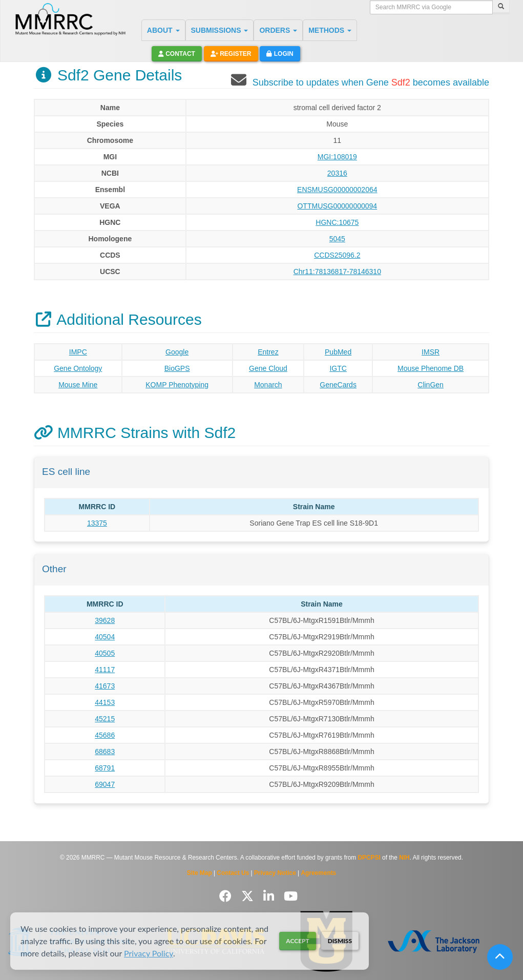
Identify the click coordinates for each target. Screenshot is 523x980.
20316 (337, 173)
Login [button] (280, 54)
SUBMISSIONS (220, 30)
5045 (337, 239)
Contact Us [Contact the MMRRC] (233, 873)
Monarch (268, 385)
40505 (105, 653)
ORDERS (278, 30)
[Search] (501, 7)
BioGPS (177, 368)
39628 (105, 620)
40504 (105, 637)
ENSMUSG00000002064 (337, 190)
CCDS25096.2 (337, 255)
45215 (105, 719)
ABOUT (163, 30)
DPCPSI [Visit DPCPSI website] (369, 858)
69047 (105, 784)
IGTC (338, 368)
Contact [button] (177, 54)
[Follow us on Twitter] (249, 896)
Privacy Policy (149, 953)
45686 (105, 735)
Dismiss (340, 941)
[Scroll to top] (500, 957)
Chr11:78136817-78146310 (337, 272)
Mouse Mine (78, 385)
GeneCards (338, 385)
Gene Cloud (268, 368)
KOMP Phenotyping (177, 385)
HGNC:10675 (337, 222)
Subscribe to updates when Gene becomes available (371, 82)
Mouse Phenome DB (431, 368)
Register (231, 54)
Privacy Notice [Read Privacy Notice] (275, 873)
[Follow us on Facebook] (227, 896)
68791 (105, 768)
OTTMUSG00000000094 (337, 206)
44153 (105, 702)
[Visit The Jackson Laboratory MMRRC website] (434, 941)
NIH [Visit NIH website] (404, 858)
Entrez (268, 352)
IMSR (431, 352)
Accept (297, 941)
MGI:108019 (337, 157)
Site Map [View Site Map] (200, 873)
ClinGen (431, 385)
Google (177, 352)
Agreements (319, 873)
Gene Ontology (78, 368)
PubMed (338, 352)
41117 (105, 670)
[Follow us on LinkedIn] (270, 896)
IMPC (78, 352)
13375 (97, 523)
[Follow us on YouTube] (291, 896)
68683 (105, 752)
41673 (105, 686)
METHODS (330, 30)
